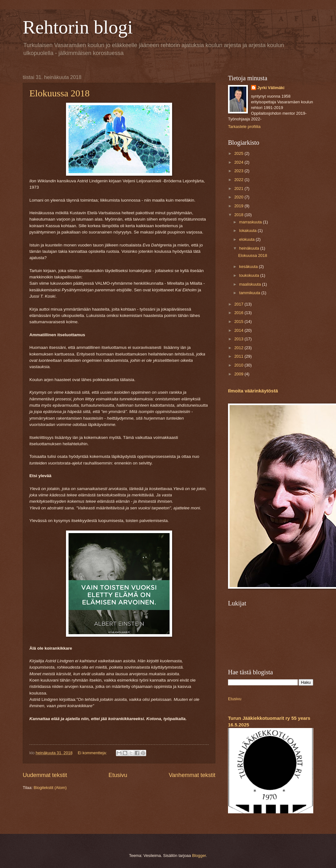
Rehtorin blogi (78, 27)
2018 (239, 215)
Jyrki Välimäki (271, 88)
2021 (239, 188)
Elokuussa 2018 (60, 93)
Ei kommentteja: (93, 753)
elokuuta (247, 239)
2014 (239, 330)
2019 (239, 206)
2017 (239, 304)
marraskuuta (251, 222)
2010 (239, 365)
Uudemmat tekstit (45, 775)
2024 (239, 162)
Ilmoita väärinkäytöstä (253, 391)
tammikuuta (250, 293)
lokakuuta (248, 231)
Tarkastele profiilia (244, 127)
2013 (239, 339)
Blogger (199, 856)
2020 (239, 197)
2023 (239, 171)
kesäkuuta (249, 267)
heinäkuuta (250, 248)
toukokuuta (250, 275)
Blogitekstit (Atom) (50, 788)
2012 (239, 348)
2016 (239, 313)
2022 (239, 180)
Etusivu (118, 775)
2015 (239, 322)
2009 (239, 374)
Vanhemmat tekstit (192, 775)
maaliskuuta (250, 284)
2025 (239, 153)
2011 (239, 356)
